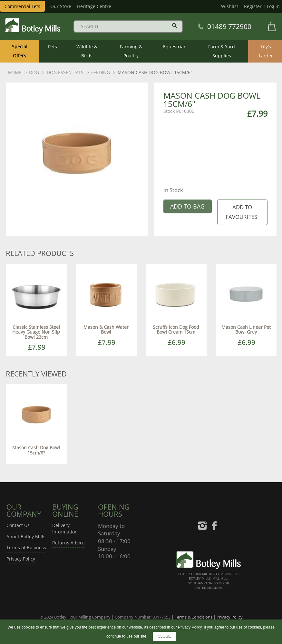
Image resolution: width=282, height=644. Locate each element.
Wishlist (230, 6)
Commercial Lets (22, 6)
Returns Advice (68, 543)
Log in (273, 6)
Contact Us (18, 525)
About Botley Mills (26, 537)
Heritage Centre (94, 6)
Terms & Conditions (194, 617)
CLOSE (164, 636)
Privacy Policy (21, 559)
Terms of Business (26, 547)
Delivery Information (65, 528)
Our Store (61, 6)
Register (253, 6)
